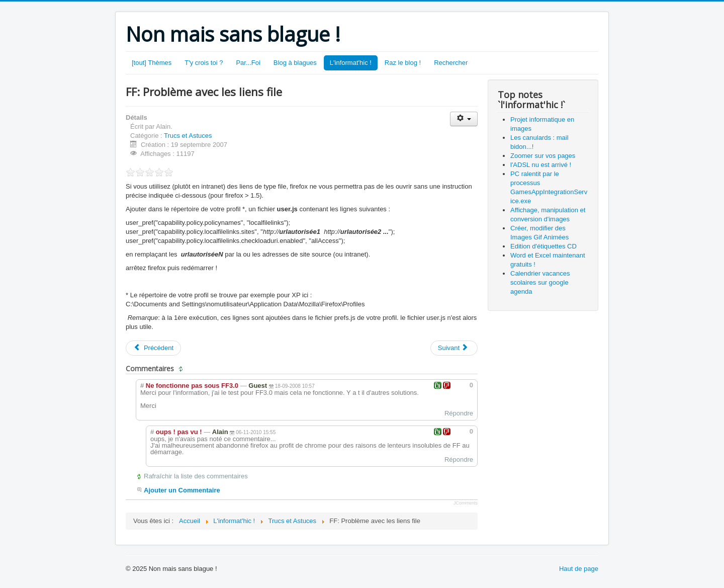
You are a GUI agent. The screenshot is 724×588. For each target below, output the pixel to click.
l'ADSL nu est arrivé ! (541, 165)
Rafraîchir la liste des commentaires (196, 476)
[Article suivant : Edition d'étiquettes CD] (454, 348)
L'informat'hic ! (351, 63)
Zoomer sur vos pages (543, 156)
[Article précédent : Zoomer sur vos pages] (153, 348)
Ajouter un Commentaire (182, 490)
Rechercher (451, 63)
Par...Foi (248, 63)
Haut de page (579, 569)
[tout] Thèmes (152, 63)
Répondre (459, 413)
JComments (466, 503)
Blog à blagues (295, 63)
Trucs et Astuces (188, 136)
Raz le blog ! (403, 63)
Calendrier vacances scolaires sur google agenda (540, 282)
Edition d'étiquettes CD (544, 246)
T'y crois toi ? (204, 63)
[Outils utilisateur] (464, 119)
